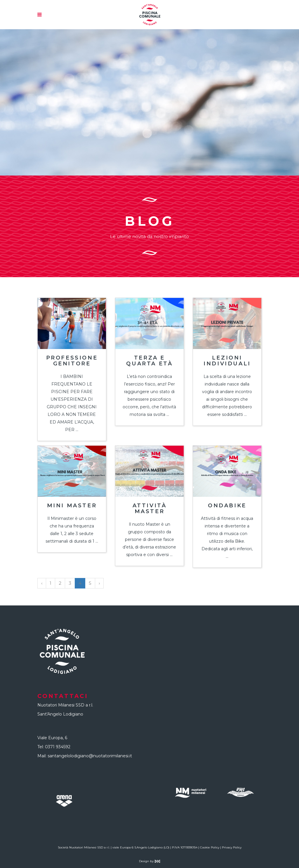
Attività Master (150, 508)
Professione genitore (72, 361)
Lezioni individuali (227, 361)
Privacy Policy (232, 847)
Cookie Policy (210, 847)
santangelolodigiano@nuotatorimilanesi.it (90, 756)
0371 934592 (58, 747)
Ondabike (227, 506)
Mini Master (72, 506)
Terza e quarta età (149, 361)
